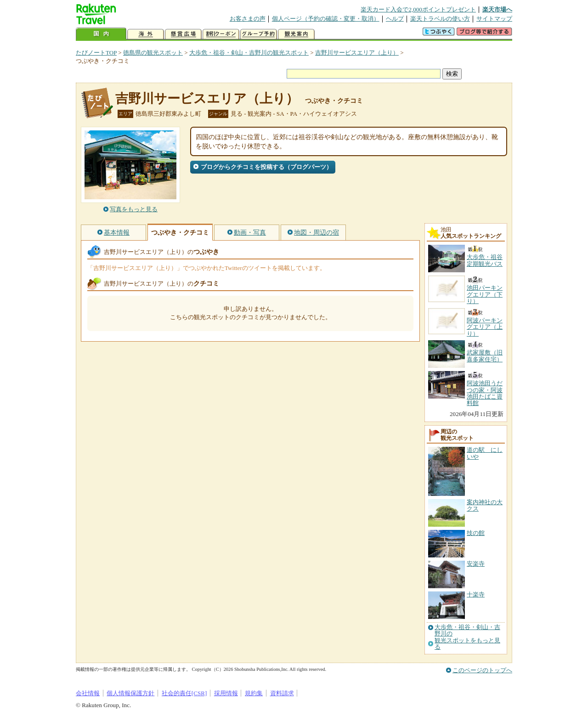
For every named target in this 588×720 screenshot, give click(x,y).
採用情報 (226, 693)
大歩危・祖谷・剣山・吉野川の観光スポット (249, 53)
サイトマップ (494, 19)
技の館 (476, 533)
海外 (146, 34)
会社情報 (88, 693)
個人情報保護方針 (130, 693)
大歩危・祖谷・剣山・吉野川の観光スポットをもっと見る (467, 637)
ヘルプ (395, 19)
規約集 (254, 693)
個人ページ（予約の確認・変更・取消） (326, 19)
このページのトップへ (482, 670)
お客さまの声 (248, 19)
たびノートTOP (96, 53)
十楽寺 (476, 594)
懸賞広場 (183, 34)
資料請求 (282, 693)
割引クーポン (221, 34)
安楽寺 (476, 564)
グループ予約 (259, 34)
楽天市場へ (497, 9)
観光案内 (296, 34)
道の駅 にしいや (485, 453)
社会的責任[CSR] (184, 693)
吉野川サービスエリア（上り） (357, 53)
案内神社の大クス (485, 505)
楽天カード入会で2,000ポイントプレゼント (418, 9)
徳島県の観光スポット (153, 53)
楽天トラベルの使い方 (440, 19)
